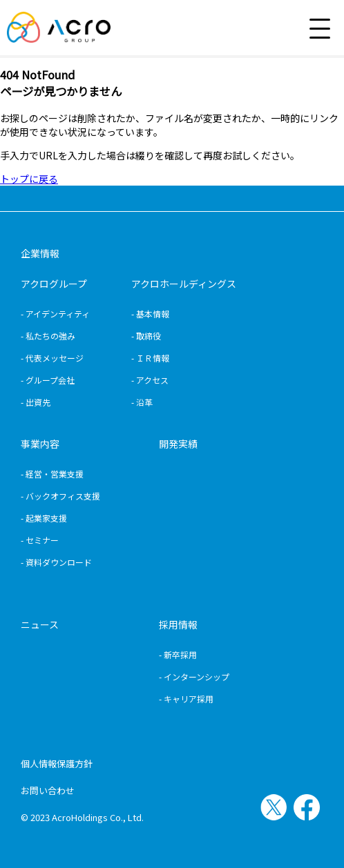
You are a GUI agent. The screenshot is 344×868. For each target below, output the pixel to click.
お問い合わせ (48, 790)
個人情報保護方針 (57, 763)
